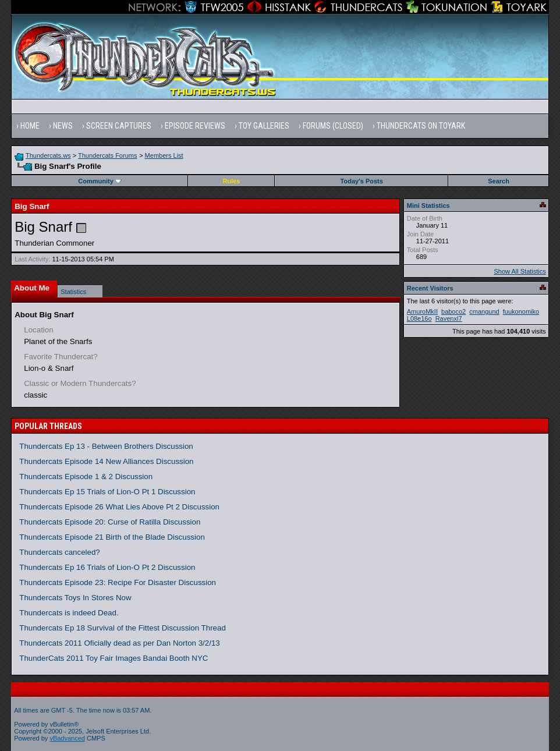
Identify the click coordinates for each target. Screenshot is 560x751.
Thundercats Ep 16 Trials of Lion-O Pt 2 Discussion (107, 567)
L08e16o (419, 318)
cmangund (484, 311)
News (63, 126)
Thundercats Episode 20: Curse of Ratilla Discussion (110, 522)
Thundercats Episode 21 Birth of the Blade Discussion (112, 537)
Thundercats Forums (107, 155)
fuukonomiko (521, 311)
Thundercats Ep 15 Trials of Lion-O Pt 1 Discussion (107, 492)
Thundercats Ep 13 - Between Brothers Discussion (106, 446)
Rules (232, 181)
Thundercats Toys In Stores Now (75, 598)
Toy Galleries (264, 126)
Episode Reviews (195, 126)
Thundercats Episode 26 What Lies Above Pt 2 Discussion (119, 507)
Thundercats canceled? (60, 552)
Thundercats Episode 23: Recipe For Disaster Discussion (118, 582)
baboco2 (453, 311)
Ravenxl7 (449, 318)
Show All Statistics (520, 271)
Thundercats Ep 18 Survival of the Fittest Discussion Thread (123, 628)
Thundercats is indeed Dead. (69, 613)
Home (30, 126)
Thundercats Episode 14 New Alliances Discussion (106, 461)
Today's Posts (362, 181)
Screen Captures (119, 126)
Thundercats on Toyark (421, 126)
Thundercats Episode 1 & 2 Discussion (86, 477)
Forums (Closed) (333, 126)
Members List (164, 155)
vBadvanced (67, 738)
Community (100, 181)
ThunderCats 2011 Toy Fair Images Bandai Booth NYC (114, 658)
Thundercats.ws (48, 155)
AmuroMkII (422, 311)
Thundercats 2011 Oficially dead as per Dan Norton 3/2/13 (120, 643)
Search (499, 181)
